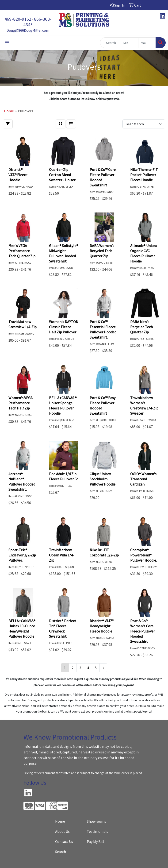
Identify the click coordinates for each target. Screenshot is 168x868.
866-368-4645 (37, 22)
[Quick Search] (111, 43)
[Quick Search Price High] (147, 43)
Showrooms (96, 821)
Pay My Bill (95, 841)
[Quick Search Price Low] (130, 43)
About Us (62, 831)
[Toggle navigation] (7, 43)
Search (61, 852)
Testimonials (97, 831)
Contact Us (64, 841)
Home (60, 821)
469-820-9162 (18, 19)
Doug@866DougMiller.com (28, 30)
